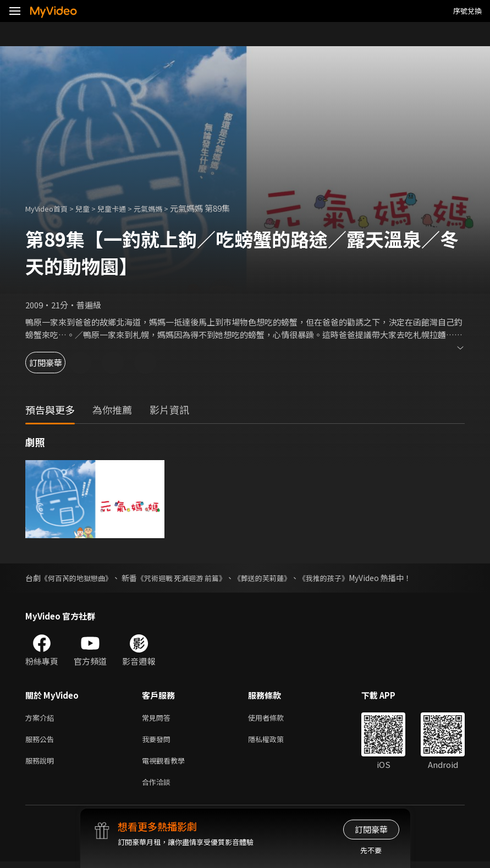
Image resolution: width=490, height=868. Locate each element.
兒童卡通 (124, 208)
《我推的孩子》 (342, 578)
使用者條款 (275, 718)
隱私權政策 (275, 741)
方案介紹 (42, 718)
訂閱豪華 (56, 363)
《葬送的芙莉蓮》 (277, 578)
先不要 (371, 850)
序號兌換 (467, 11)
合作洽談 (158, 787)
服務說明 (42, 764)
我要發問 (158, 741)
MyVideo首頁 (50, 208)
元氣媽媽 (164, 208)
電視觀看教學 (167, 764)
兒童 (91, 208)
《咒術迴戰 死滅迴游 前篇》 (190, 578)
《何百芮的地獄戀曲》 (79, 578)
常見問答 (158, 718)
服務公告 (42, 741)
